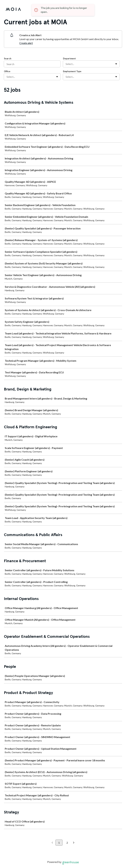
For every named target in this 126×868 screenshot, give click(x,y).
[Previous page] (52, 843)
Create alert (26, 43)
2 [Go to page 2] (67, 843)
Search (8, 59)
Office (7, 71)
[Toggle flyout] (116, 64)
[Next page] (74, 843)
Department (69, 59)
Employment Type (72, 71)
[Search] (32, 64)
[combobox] (66, 64)
